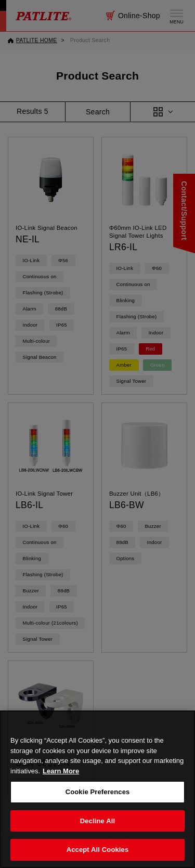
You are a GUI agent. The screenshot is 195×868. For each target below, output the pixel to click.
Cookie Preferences (98, 805)
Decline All (97, 834)
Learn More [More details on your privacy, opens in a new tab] (61, 785)
